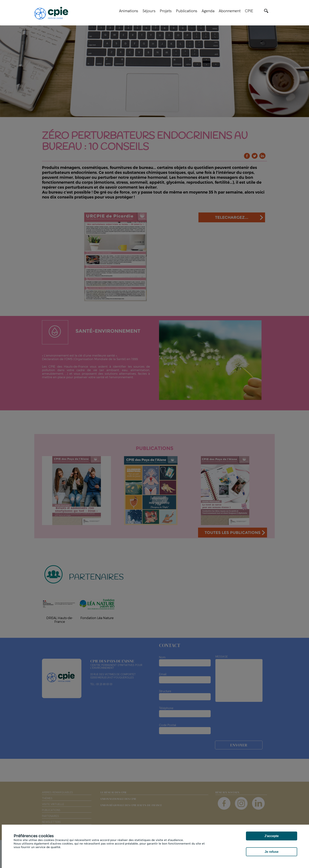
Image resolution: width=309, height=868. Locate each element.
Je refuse (272, 852)
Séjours (149, 11)
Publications (187, 11)
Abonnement (230, 11)
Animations (129, 11)
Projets (166, 11)
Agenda (208, 11)
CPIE (249, 11)
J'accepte (272, 836)
